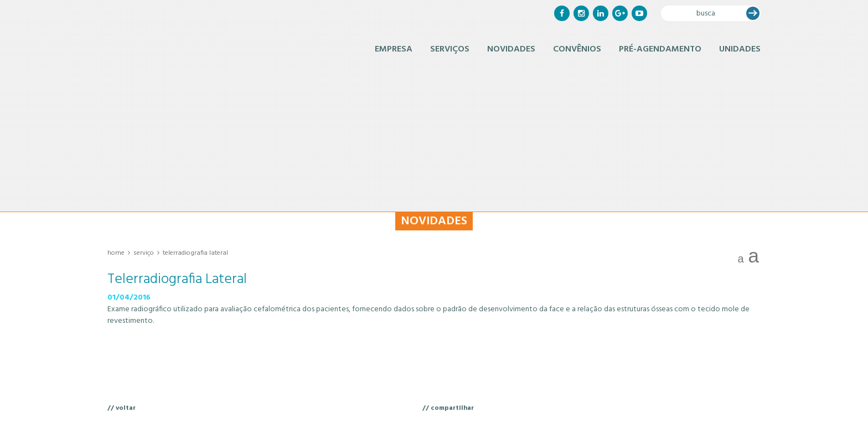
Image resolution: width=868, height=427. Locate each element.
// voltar (122, 408)
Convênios (577, 49)
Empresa (394, 49)
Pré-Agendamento (660, 49)
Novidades (511, 49)
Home (116, 253)
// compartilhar (448, 408)
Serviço (144, 253)
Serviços (450, 49)
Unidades (740, 49)
